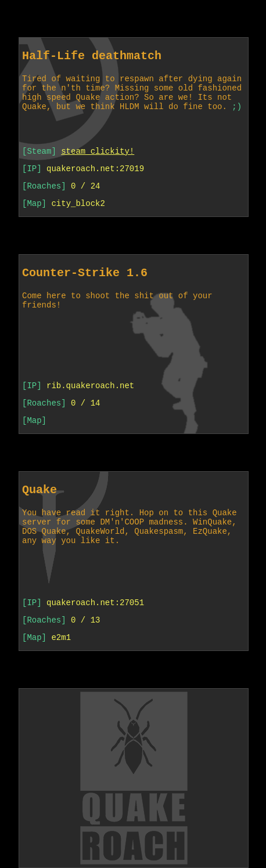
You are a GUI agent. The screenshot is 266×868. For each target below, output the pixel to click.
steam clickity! (98, 151)
